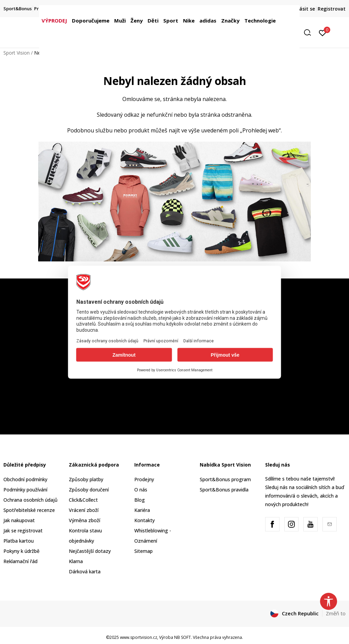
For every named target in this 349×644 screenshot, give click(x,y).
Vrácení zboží (84, 510)
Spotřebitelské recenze (29, 510)
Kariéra (142, 510)
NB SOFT (183, 637)
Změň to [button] (336, 613)
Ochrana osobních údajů (31, 500)
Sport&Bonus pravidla (224, 490)
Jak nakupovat (19, 520)
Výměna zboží (85, 520)
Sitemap (143, 551)
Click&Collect (83, 500)
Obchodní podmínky (25, 479)
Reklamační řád (20, 561)
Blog (140, 500)
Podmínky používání (25, 490)
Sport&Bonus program (225, 479)
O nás (141, 490)
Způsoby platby (86, 479)
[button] (310, 33)
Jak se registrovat (23, 531)
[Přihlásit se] (323, 32)
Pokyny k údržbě (21, 551)
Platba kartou (19, 541)
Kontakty (145, 520)
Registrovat (332, 9)
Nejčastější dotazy (90, 551)
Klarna (76, 561)
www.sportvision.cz (139, 637)
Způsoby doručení (89, 490)
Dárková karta (85, 571)
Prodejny (144, 479)
